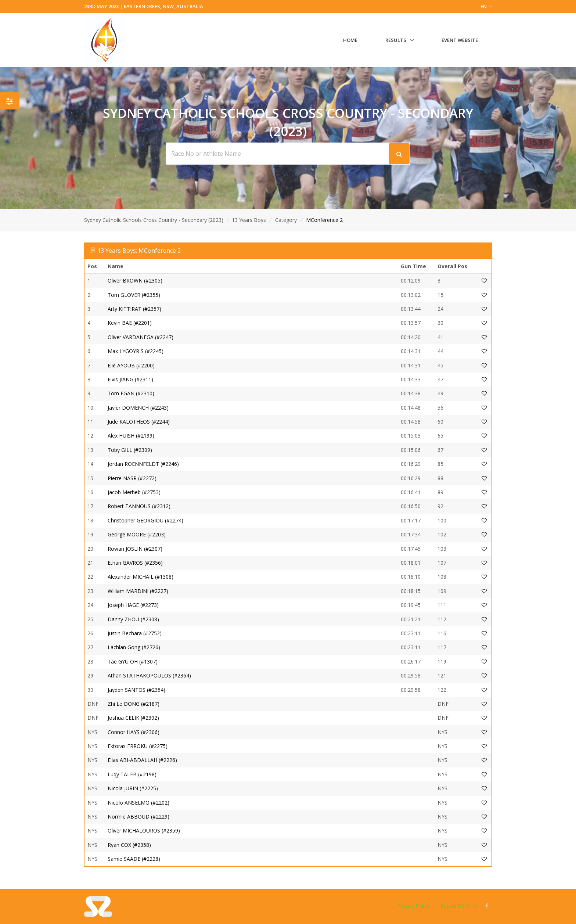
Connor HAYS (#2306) (134, 732)
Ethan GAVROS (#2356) (135, 563)
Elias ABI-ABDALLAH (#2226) (142, 760)
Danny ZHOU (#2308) (133, 619)
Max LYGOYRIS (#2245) (136, 351)
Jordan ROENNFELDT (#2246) (143, 464)
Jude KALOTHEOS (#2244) (139, 422)
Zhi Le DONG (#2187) (134, 704)
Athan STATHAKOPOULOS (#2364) (149, 675)
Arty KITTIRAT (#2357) (134, 309)
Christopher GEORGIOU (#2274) (145, 520)
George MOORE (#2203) (137, 534)
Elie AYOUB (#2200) (131, 365)
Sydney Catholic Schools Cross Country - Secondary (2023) (154, 220)
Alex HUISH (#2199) (131, 436)
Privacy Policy (413, 906)
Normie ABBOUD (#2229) (138, 817)
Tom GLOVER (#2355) (134, 295)
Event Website (460, 40)
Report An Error (459, 906)
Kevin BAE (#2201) (130, 323)
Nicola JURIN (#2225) (133, 788)
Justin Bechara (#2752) (135, 633)
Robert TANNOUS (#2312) (139, 506)
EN (486, 6)
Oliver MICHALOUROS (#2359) (144, 830)
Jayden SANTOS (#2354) (136, 690)
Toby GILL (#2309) (130, 450)
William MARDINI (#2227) (138, 591)
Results (396, 40)
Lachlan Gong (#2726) (134, 647)
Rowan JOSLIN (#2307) (135, 549)
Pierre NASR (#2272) (132, 478)
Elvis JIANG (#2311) (130, 379)
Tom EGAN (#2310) (131, 393)
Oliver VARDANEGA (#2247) (141, 337)
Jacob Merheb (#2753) (134, 492)
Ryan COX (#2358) (129, 845)
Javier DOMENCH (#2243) (138, 408)
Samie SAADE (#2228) (134, 859)
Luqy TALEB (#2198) (132, 774)
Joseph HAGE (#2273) (133, 605)
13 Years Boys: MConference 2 (139, 251)
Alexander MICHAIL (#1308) (141, 577)
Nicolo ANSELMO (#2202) (138, 803)
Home (350, 40)
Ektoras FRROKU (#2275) (138, 746)
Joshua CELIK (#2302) (133, 718)
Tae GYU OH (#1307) (133, 661)
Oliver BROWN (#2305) (135, 281)
